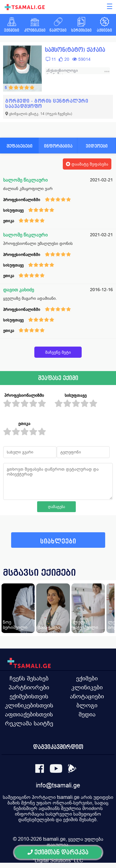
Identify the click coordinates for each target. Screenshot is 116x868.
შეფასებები (19, 146)
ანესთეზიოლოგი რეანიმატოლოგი (62, 73)
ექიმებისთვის (29, 696)
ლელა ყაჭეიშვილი (86, 625)
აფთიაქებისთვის (29, 714)
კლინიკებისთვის (29, 705)
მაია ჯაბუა (49, 627)
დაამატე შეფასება (87, 164)
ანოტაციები (87, 696)
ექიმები (87, 678)
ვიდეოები (97, 146)
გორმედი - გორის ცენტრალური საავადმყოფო (47, 104)
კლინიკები (87, 687)
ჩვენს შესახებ (29, 678)
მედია (87, 714)
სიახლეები (58, 541)
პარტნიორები (29, 687)
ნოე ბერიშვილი (15, 625)
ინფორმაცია (58, 146)
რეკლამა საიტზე (29, 723)
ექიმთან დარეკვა (58, 852)
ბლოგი (87, 705)
